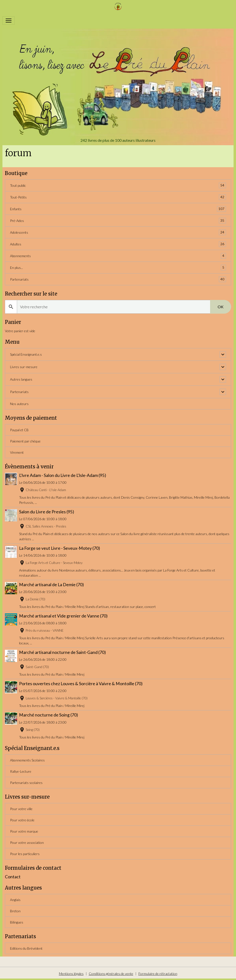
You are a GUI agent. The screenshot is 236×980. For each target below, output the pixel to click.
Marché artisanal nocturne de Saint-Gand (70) (62, 652)
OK (221, 307)
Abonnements (118, 256)
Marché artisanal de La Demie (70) (51, 585)
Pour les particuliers (25, 854)
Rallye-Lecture (21, 771)
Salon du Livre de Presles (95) (47, 512)
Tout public (118, 185)
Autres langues (21, 379)
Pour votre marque (24, 831)
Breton (15, 911)
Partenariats (118, 279)
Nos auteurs (19, 404)
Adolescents (118, 232)
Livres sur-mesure (24, 367)
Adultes (118, 244)
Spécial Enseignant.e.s (26, 354)
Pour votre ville (21, 809)
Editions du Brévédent (26, 948)
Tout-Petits (118, 197)
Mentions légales (71, 974)
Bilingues (17, 922)
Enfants (118, 209)
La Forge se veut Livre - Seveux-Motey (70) (60, 548)
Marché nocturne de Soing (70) (49, 715)
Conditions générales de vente (111, 974)
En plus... (118, 268)
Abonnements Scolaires (27, 760)
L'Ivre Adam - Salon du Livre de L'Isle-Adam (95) (63, 475)
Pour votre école (22, 820)
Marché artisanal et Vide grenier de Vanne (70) (63, 616)
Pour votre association (27, 842)
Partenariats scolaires (26, 783)
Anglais (15, 900)
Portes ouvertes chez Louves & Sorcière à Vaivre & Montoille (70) (81, 684)
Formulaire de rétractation (158, 974)
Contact (13, 877)
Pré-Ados (118, 221)
